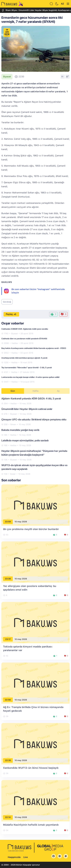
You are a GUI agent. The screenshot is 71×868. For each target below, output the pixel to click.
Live (26, 857)
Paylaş (11, 314)
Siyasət (7, 77)
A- (63, 76)
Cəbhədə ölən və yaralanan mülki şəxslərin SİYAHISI (24, 339)
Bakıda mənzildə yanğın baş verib (20, 430)
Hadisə (15, 343)
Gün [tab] (13, 391)
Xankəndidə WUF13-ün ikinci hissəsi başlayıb (31, 768)
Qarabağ (7, 302)
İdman (13, 424)
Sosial (13, 474)
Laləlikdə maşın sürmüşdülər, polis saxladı (25, 440)
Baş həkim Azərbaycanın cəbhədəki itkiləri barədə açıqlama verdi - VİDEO (34, 348)
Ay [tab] (58, 391)
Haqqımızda (14, 857)
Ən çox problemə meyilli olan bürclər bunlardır (31, 529)
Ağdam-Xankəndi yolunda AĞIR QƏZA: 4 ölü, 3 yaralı (31, 398)
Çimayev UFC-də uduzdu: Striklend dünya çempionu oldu (34, 419)
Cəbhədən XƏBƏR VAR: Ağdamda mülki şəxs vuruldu (25, 329)
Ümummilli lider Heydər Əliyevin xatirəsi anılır (27, 409)
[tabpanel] (35, 436)
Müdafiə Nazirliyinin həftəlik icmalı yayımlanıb (31, 825)
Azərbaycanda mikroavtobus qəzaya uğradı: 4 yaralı (24, 358)
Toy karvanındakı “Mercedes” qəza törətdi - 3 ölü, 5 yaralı (27, 368)
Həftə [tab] (35, 391)
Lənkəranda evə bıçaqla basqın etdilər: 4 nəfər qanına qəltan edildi (30, 377)
